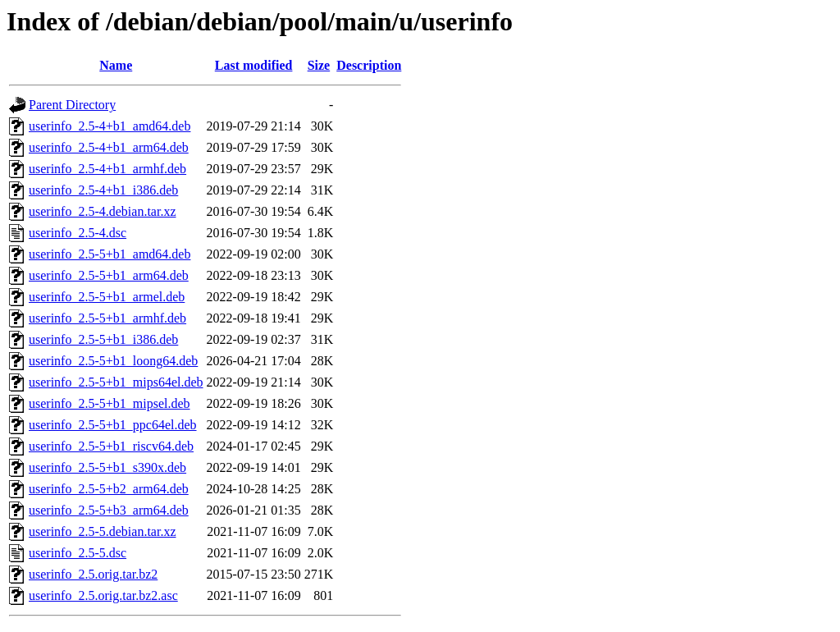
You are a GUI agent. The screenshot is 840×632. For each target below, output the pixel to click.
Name (116, 65)
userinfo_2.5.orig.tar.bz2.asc (103, 595)
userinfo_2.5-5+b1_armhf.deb (107, 318)
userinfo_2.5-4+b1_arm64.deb (109, 147)
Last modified (254, 65)
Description (369, 65)
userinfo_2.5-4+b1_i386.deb (103, 190)
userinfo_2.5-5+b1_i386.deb (103, 339)
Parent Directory (72, 105)
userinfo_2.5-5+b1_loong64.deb (113, 361)
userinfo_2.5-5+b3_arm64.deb (109, 510)
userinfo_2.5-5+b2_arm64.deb (109, 489)
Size (319, 65)
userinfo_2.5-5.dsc (78, 553)
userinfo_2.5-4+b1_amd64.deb (110, 126)
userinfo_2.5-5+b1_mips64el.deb (116, 382)
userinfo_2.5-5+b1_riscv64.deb (111, 446)
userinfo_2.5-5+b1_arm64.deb (109, 275)
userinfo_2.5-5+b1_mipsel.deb (110, 403)
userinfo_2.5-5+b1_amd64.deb (110, 254)
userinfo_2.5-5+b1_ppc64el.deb (113, 425)
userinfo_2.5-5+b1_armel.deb (107, 297)
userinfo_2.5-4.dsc (78, 233)
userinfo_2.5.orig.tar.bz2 (93, 574)
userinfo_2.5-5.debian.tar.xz (103, 531)
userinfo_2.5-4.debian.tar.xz (103, 211)
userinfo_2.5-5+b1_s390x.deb (107, 467)
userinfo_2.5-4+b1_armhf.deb (107, 169)
